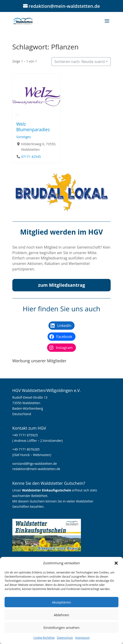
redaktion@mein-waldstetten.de (36, 469)
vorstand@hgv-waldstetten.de (35, 464)
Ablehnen (62, 615)
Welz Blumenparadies (33, 127)
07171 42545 (31, 157)
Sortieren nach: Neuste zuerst (80, 62)
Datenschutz (65, 638)
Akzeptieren (61, 602)
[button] (116, 563)
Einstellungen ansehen (61, 627)
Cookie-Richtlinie (44, 638)
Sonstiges (24, 137)
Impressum (82, 638)
